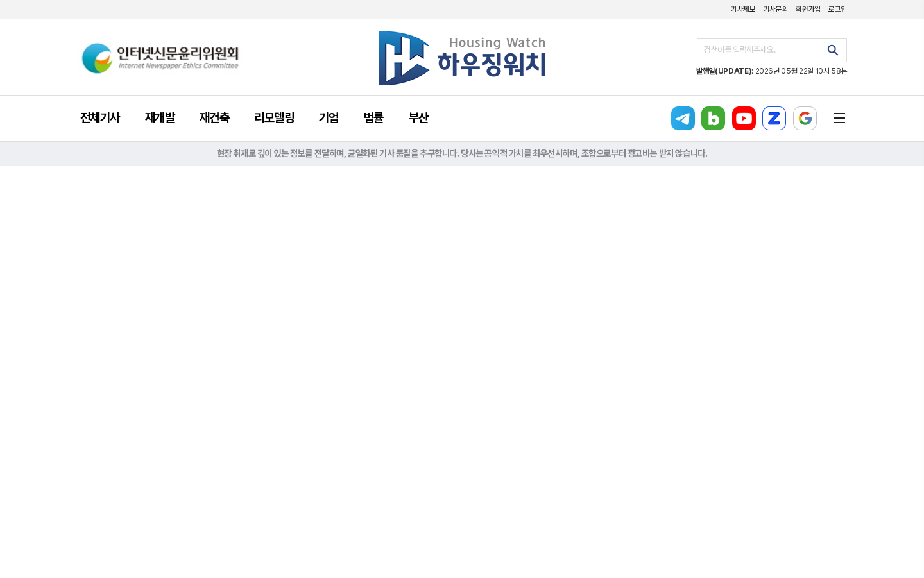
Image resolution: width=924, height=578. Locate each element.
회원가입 (808, 9)
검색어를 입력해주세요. (740, 50)
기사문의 (776, 9)
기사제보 (743, 9)
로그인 (838, 9)
